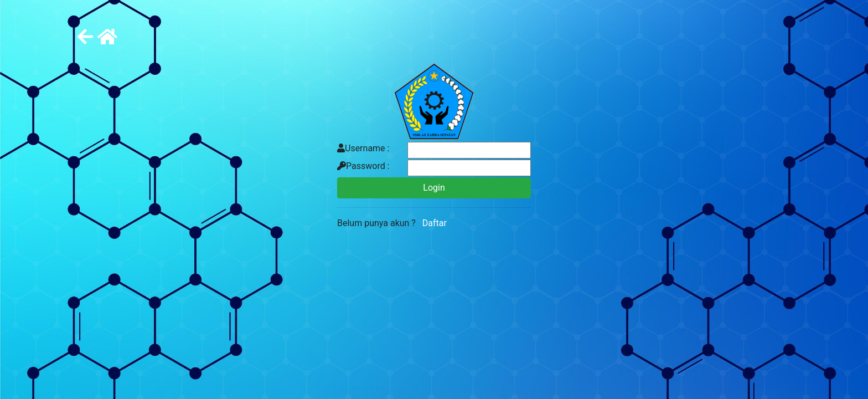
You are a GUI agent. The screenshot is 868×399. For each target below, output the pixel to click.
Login (434, 188)
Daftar (432, 223)
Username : (363, 148)
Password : (363, 166)
